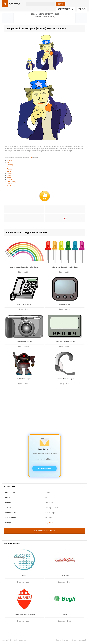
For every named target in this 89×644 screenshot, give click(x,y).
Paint (9, 167)
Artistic (9, 161)
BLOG (82, 9)
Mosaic (9, 177)
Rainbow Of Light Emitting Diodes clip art (65, 267)
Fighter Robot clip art (24, 379)
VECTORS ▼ (66, 9)
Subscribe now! (44, 468)
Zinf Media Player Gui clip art (65, 342)
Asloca (24, 575)
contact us (67, 640)
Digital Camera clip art (24, 342)
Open (9, 175)
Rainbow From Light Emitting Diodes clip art (24, 267)
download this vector (44, 531)
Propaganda (65, 575)
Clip (47, 523)
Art (31, 157)
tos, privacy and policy (80, 640)
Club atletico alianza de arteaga (24, 614)
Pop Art (10, 186)
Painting (10, 169)
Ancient (10, 180)
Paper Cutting (12, 182)
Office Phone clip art (24, 304)
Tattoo (9, 171)
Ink (8, 163)
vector (15, 4)
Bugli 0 (65, 614)
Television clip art (65, 304)
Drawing (10, 165)
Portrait (10, 184)
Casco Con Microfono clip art (65, 379)
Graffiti (9, 173)
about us (58, 640)
